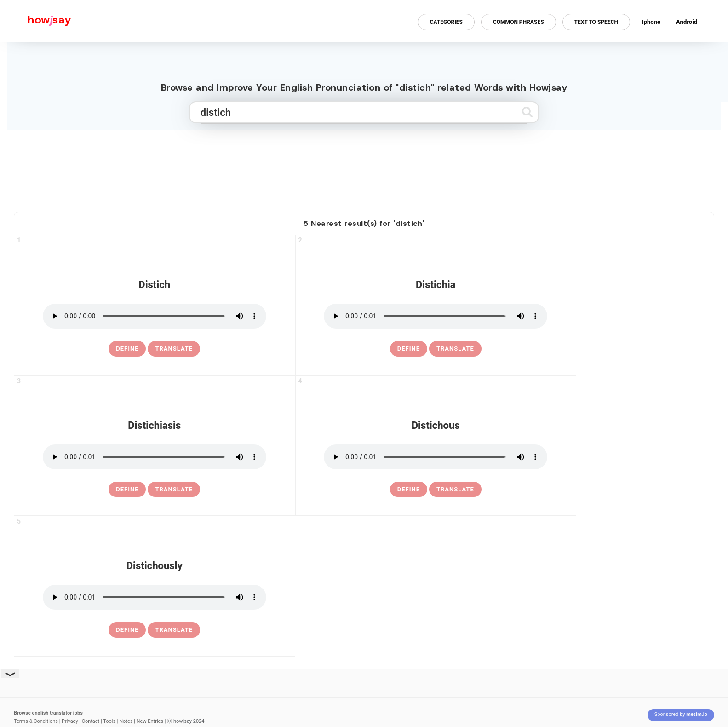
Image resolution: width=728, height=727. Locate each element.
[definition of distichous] (409, 490)
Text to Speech (596, 22)
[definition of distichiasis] (127, 490)
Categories (446, 22)
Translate (174, 349)
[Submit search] (527, 112)
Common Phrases (519, 22)
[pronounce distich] (155, 316)
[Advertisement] (364, 167)
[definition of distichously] (127, 630)
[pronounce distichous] (436, 457)
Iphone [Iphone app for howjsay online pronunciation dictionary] (651, 22)
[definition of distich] (127, 349)
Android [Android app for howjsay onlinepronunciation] (687, 22)
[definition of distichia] (409, 349)
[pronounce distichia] (436, 316)
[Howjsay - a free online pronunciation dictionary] (36, 21)
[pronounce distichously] (155, 597)
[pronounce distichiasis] (155, 457)
